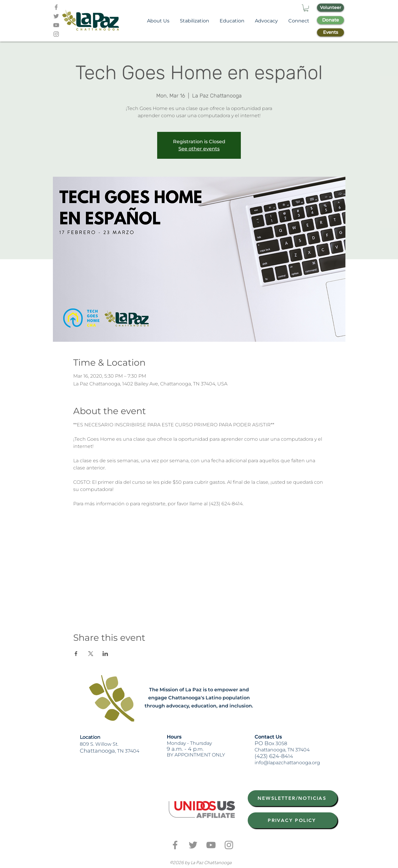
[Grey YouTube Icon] (56, 25)
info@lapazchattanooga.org (287, 763)
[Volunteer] (330, 8)
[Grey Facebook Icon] (56, 7)
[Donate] (330, 20)
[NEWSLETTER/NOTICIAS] (293, 798)
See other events (199, 149)
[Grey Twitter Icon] (56, 16)
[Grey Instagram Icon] (56, 34)
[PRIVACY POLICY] (293, 820)
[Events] (330, 32)
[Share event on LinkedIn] (105, 654)
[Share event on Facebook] (76, 654)
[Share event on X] (91, 654)
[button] (306, 8)
